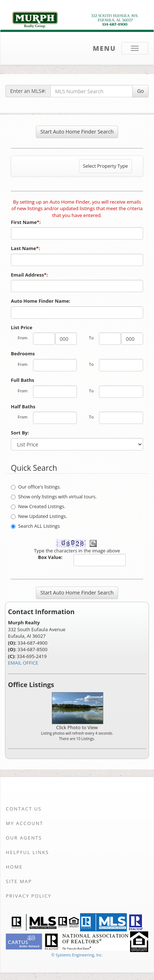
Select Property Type (105, 168)
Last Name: (26, 248)
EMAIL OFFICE (23, 663)
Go (140, 91)
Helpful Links (27, 852)
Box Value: (50, 557)
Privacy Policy (29, 896)
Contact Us (24, 809)
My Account (24, 823)
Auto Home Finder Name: (41, 301)
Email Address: (30, 275)
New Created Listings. (38, 506)
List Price (22, 327)
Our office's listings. (36, 487)
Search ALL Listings (35, 526)
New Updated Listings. (39, 516)
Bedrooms (23, 354)
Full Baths (22, 380)
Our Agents (24, 838)
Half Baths (23, 407)
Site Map (19, 881)
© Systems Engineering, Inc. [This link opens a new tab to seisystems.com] (77, 955)
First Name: (26, 222)
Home (14, 867)
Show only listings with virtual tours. (54, 497)
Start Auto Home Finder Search (77, 132)
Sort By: (20, 433)
